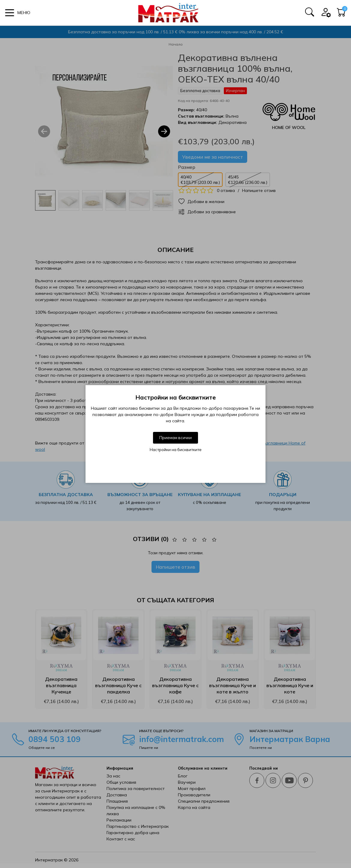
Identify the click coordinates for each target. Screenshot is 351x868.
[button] (18, 13)
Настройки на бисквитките (176, 450)
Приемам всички (175, 438)
